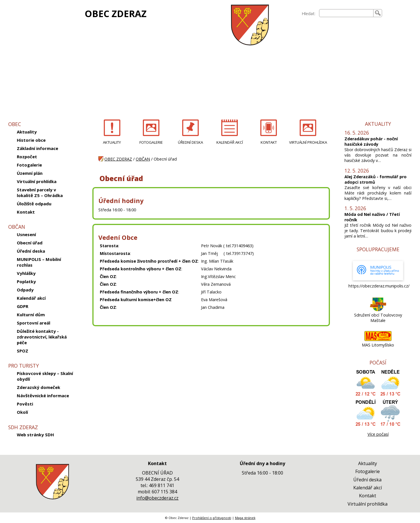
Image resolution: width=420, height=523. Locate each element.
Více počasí (378, 434)
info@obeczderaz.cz (157, 498)
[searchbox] (346, 13)
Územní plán (30, 173)
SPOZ (23, 351)
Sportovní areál (34, 323)
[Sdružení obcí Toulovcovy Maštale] (378, 310)
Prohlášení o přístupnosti (212, 518)
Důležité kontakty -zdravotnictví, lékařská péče (42, 337)
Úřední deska (31, 251)
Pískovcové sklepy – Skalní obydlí (45, 376)
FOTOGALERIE (151, 142)
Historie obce (31, 140)
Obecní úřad (30, 243)
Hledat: (309, 14)
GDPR (23, 306)
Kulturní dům (31, 315)
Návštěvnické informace (43, 396)
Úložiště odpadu (34, 204)
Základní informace (37, 148)
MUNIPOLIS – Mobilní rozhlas (39, 262)
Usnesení (26, 234)
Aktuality (27, 132)
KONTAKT (269, 142)
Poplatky (26, 281)
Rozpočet (27, 157)
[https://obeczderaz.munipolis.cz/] (378, 280)
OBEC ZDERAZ (116, 14)
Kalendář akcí (31, 298)
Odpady (25, 290)
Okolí (22, 412)
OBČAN (143, 159)
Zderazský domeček (38, 387)
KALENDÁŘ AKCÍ (230, 142)
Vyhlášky (26, 273)
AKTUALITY (112, 142)
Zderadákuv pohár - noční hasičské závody (371, 141)
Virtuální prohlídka (37, 181)
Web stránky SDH (35, 435)
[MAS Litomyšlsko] (378, 339)
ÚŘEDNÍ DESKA (190, 142)
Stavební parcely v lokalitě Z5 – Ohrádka (40, 192)
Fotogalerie (29, 165)
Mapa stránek (245, 518)
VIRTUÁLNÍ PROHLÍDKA (308, 142)
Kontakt (26, 212)
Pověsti (25, 404)
